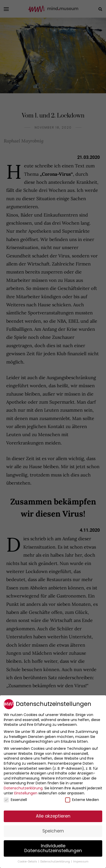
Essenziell (15, 800)
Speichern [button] (53, 831)
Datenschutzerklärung (23, 788)
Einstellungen (26, 793)
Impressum (81, 862)
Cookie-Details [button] (28, 862)
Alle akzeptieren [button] (53, 816)
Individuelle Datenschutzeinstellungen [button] (53, 848)
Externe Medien (82, 800)
